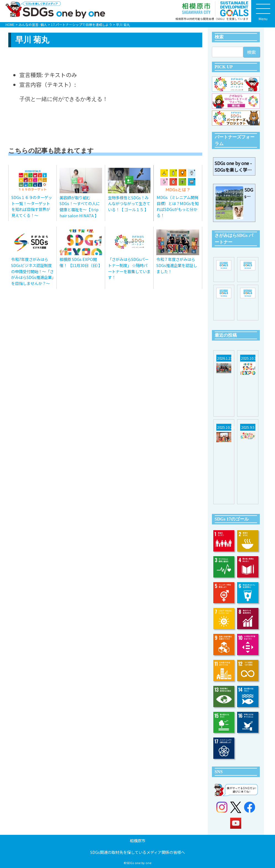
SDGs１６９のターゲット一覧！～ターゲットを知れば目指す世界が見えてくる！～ (32, 206)
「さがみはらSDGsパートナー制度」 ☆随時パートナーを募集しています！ (129, 268)
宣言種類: (31, 75)
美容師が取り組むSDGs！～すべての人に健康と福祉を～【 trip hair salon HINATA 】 (80, 206)
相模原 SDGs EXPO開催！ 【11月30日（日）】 (81, 262)
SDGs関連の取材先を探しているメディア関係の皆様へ (137, 852)
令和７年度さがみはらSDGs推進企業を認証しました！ (177, 265)
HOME (10, 24)
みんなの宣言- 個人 (33, 24)
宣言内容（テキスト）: (48, 84)
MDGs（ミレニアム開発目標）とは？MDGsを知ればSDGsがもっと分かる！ (178, 206)
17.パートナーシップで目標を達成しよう (81, 24)
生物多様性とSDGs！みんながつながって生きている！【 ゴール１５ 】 (129, 203)
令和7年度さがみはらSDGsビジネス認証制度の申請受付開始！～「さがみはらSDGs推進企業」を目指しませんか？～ (32, 271)
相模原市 (137, 840)
